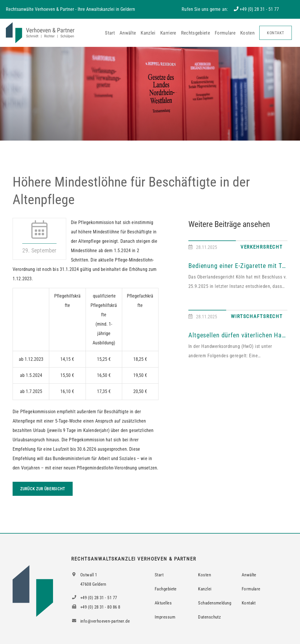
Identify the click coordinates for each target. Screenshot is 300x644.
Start (110, 33)
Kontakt (276, 33)
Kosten (247, 33)
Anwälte (128, 33)
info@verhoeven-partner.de (100, 621)
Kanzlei (148, 33)
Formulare (225, 33)
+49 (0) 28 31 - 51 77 (259, 9)
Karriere (168, 33)
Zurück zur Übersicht (43, 489)
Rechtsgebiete (196, 33)
